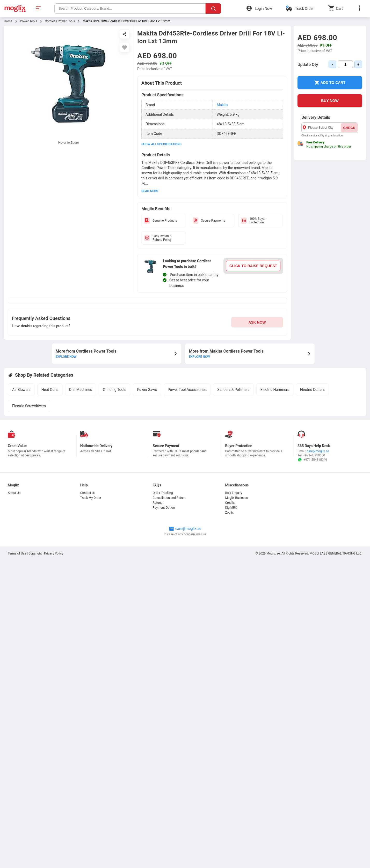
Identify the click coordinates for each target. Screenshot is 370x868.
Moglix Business (236, 498)
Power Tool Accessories (187, 390)
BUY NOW (330, 101)
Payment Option (164, 508)
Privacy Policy (54, 553)
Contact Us (88, 493)
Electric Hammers (275, 390)
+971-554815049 (312, 460)
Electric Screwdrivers (29, 406)
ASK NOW (257, 322)
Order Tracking (163, 493)
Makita (222, 105)
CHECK (349, 128)
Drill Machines (81, 390)
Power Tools (28, 21)
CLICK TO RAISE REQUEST (253, 266)
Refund (158, 503)
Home (8, 21)
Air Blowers (21, 390)
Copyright (35, 553)
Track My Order (91, 498)
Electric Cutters (312, 390)
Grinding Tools (114, 390)
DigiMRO (231, 508)
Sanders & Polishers (233, 390)
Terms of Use (17, 553)
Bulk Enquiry (234, 493)
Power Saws (147, 390)
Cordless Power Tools (60, 21)
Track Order (304, 9)
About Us (14, 493)
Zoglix (229, 513)
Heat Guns (50, 390)
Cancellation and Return (169, 498)
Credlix (230, 503)
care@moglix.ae (318, 451)
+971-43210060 (314, 455)
